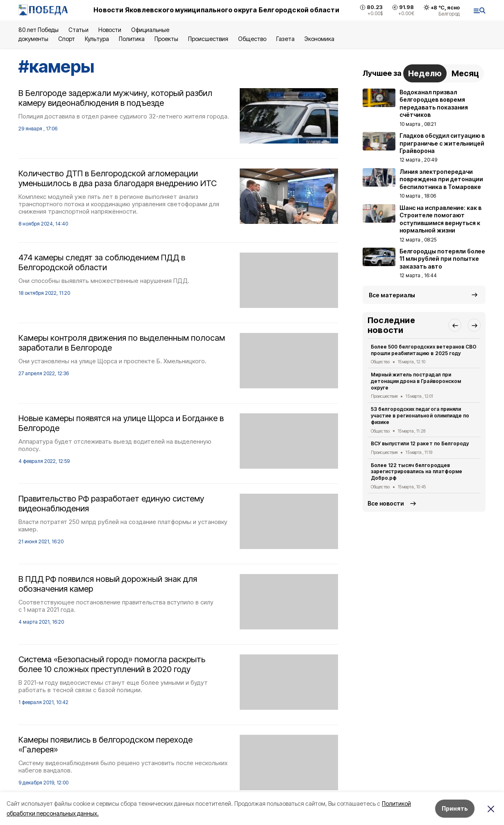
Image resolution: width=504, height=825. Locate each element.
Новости (110, 30)
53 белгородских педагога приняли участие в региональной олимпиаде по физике (420, 416)
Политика (132, 39)
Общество (252, 39)
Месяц (465, 73)
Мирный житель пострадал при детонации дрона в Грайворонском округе (416, 381)
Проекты (166, 39)
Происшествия (208, 39)
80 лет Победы (39, 30)
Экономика (319, 39)
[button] (455, 325)
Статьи (78, 30)
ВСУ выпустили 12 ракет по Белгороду (420, 443)
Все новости (386, 503)
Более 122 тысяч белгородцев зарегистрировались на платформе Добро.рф (417, 472)
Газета (285, 39)
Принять (455, 808)
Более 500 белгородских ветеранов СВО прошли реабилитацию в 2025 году (424, 350)
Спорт (67, 39)
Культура (97, 39)
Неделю (425, 73)
